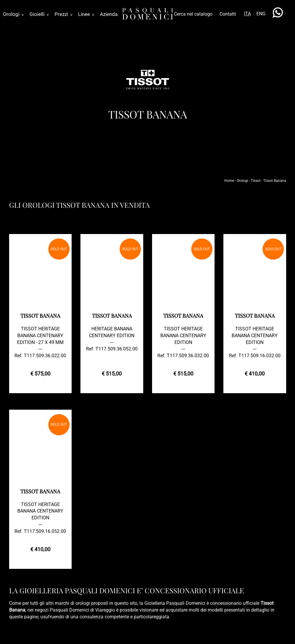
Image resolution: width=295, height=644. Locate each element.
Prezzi (63, 14)
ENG (261, 14)
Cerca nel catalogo (193, 14)
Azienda (109, 14)
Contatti (228, 14)
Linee (86, 14)
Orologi (13, 14)
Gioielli (39, 14)
